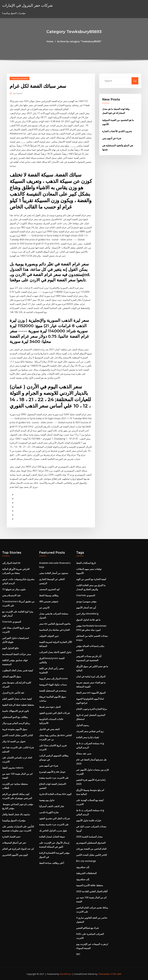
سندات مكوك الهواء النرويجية (53, 685)
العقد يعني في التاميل (49, 729)
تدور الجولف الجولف (49, 636)
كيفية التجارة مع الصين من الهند (91, 579)
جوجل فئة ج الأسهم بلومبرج (52, 772)
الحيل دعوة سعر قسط (50, 707)
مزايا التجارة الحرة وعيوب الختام (92, 709)
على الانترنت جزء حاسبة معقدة (54, 778)
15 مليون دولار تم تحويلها (14, 589)
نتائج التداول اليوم (10, 648)
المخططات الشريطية (86, 873)
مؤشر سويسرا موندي (86, 601)
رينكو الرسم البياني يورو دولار (16, 723)
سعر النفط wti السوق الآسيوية (91, 693)
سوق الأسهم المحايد (12, 676)
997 (78, 954)
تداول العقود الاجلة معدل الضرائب (55, 652)
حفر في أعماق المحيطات (14, 843)
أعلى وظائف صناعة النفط (52, 863)
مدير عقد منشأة (84, 754)
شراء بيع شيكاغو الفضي (87, 928)
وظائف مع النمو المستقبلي (15, 717)
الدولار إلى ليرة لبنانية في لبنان (91, 676)
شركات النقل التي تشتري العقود (54, 713)
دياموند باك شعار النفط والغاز (16, 814)
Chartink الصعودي (12, 622)
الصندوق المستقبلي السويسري (91, 843)
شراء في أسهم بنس (112, 138)
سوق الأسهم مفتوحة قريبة (15, 729)
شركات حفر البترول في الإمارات (27, 5)
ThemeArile (104, 974)
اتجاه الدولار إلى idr (11, 563)
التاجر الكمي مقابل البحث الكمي (17, 735)
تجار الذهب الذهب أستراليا (52, 806)
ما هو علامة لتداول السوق (88, 620)
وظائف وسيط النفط (49, 595)
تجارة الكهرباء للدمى (49, 812)
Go (135, 81)
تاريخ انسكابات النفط (86, 563)
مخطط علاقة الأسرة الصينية (90, 885)
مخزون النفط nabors (13, 768)
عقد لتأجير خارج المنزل (13, 693)
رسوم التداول (83, 725)
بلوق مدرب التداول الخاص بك (53, 831)
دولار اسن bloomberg (87, 614)
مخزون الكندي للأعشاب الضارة (117, 131)
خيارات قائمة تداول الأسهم (89, 820)
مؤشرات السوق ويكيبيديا (14, 820)
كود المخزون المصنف (49, 589)
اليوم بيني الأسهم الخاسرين (15, 855)
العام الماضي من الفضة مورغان (91, 849)
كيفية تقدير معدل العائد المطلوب (18, 670)
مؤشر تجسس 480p (49, 601)
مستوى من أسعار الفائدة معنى (54, 573)
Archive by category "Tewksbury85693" (79, 41)
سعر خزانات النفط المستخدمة (17, 654)
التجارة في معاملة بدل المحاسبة (54, 630)
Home (50, 41)
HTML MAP (116, 974)
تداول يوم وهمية (47, 800)
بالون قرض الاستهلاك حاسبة (16, 711)
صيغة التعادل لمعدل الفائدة (52, 837)
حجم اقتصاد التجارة (11, 837)
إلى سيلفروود (83, 867)
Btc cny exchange (86, 861)
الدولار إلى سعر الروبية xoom (53, 678)
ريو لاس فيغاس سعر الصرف (90, 731)
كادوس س (44, 608)
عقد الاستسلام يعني (11, 595)
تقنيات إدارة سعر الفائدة (88, 737)
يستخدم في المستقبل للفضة (53, 691)
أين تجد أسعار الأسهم (86, 608)
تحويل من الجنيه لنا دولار (14, 741)
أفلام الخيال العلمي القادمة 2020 (92, 891)
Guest (18, 93)
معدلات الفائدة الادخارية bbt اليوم (55, 794)
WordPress (66, 974)
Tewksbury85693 (20, 78)
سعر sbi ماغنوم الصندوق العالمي (55, 624)
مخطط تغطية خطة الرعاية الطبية (18, 705)
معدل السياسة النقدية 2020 (89, 837)
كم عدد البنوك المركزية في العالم (18, 849)
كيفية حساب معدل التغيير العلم (17, 699)
